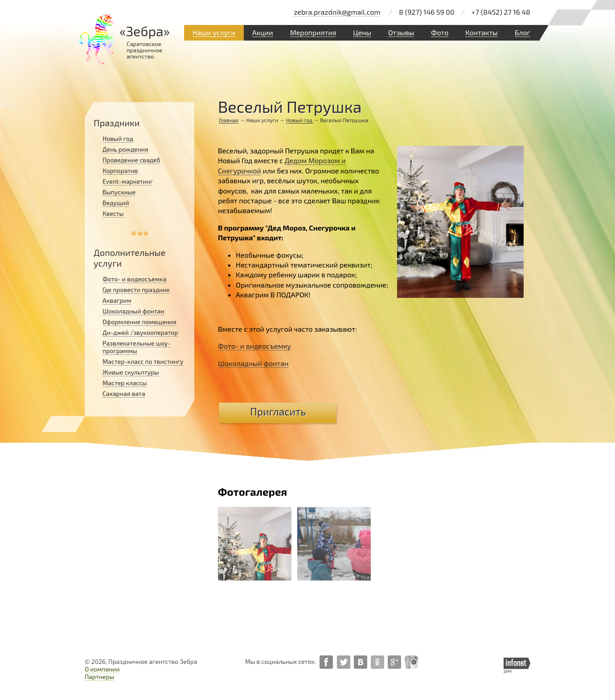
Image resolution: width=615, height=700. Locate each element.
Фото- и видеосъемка (135, 279)
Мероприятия (313, 32)
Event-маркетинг (128, 181)
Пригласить (278, 412)
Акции (263, 32)
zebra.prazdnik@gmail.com (337, 12)
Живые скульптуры (131, 372)
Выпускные (119, 192)
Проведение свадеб (131, 160)
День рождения (125, 149)
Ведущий (116, 203)
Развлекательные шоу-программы (137, 347)
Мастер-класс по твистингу (143, 361)
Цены (362, 32)
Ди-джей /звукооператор (140, 332)
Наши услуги (214, 32)
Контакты (482, 32)
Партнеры (99, 677)
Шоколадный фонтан (133, 311)
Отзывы (401, 32)
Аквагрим (117, 300)
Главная (229, 120)
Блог (523, 32)
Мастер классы (125, 383)
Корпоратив (120, 171)
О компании (102, 669)
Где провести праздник (136, 290)
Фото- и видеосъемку (254, 346)
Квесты (113, 213)
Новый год (300, 120)
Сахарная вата (124, 393)
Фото (440, 32)
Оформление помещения (139, 322)
